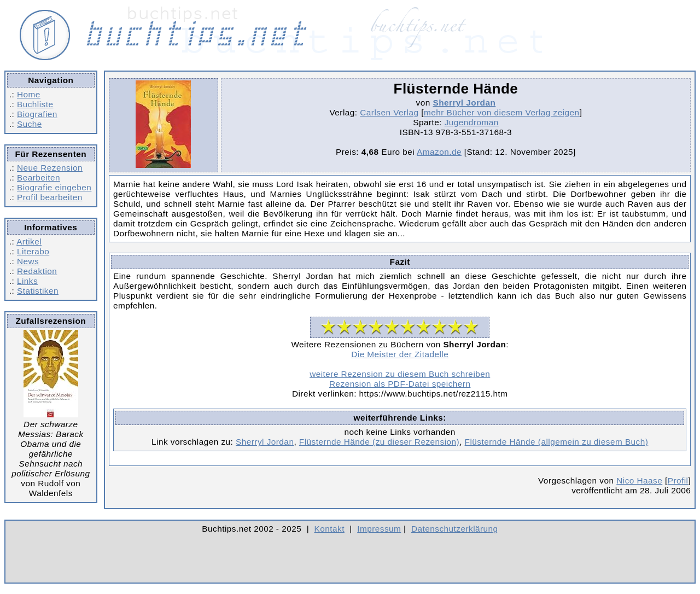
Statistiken (38, 291)
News (28, 261)
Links (27, 281)
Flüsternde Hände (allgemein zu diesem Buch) (557, 442)
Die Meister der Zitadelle (400, 354)
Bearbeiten (39, 177)
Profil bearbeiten (50, 197)
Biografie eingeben (54, 187)
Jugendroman (472, 122)
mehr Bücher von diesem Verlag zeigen (502, 112)
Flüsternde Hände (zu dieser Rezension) (379, 442)
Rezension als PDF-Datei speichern (400, 384)
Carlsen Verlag (389, 112)
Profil (678, 481)
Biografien (37, 114)
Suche (30, 124)
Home (29, 94)
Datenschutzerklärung (455, 529)
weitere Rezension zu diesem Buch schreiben (400, 374)
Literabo (33, 251)
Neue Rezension (50, 168)
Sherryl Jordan (464, 103)
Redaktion (37, 271)
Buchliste (35, 104)
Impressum (379, 529)
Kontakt (329, 529)
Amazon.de (439, 152)
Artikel (29, 241)
